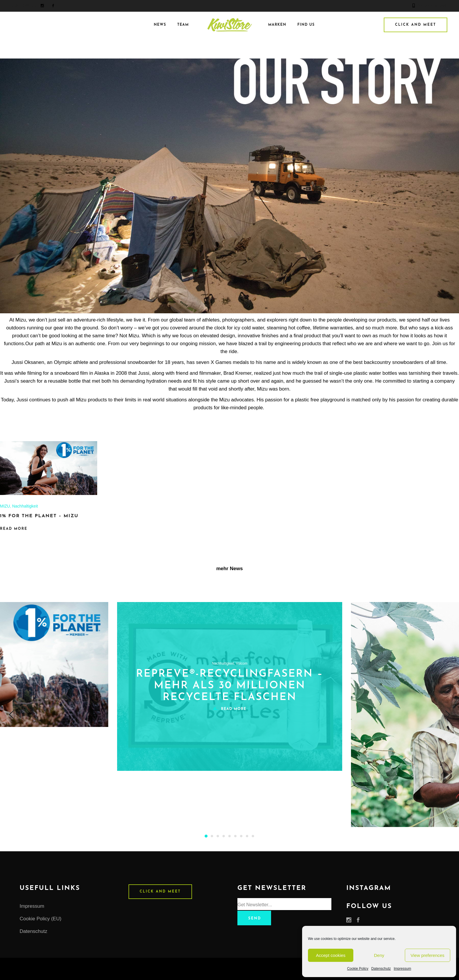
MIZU (5, 506)
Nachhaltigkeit (25, 506)
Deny (379, 955)
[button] (206, 836)
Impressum (402, 969)
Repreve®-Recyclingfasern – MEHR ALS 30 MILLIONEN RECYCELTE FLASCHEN (230, 686)
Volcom (242, 663)
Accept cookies (331, 955)
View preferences (428, 955)
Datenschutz (381, 969)
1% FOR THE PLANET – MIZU (39, 516)
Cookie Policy (358, 969)
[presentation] (11, 715)
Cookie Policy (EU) (41, 919)
